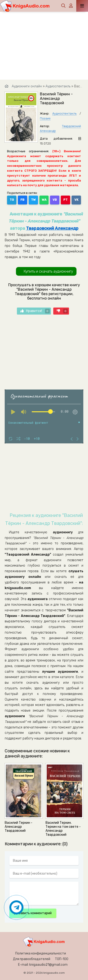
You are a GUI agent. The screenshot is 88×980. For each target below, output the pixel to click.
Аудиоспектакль (64, 113)
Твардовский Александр (52, 228)
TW (33, 200)
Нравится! (35, 311)
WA (44, 200)
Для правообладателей (32, 959)
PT (65, 200)
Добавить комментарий (33, 913)
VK (76, 200)
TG (12, 200)
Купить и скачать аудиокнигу (48, 271)
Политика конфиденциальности (41, 953)
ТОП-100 (62, 959)
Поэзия (45, 118)
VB (55, 200)
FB (22, 200)
